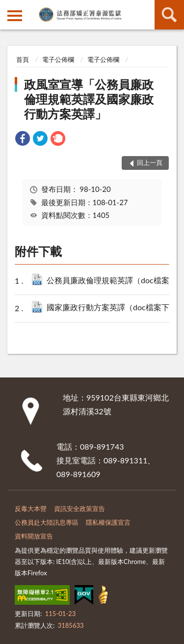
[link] (23, 140)
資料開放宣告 (34, 536)
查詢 (169, 15)
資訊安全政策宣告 (79, 509)
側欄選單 (15, 16)
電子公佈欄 (58, 59)
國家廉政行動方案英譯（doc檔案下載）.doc (112, 308)
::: (8, 7)
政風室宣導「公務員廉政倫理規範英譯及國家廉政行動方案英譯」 (89, 99)
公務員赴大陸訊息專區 (47, 522)
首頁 (23, 59)
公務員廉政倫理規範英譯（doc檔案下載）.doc (112, 281)
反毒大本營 (31, 509)
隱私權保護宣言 (108, 522)
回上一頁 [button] (150, 162)
